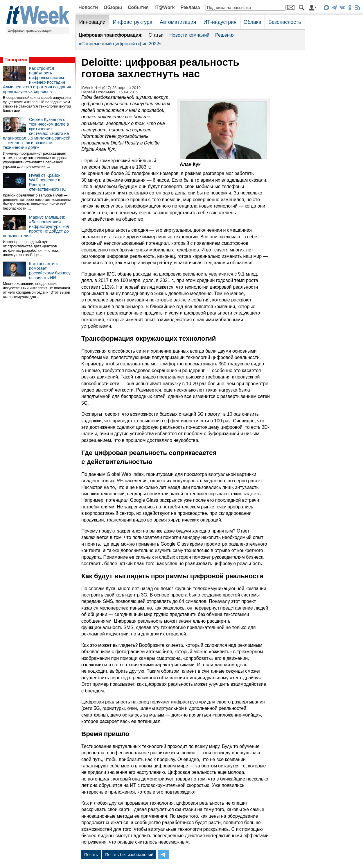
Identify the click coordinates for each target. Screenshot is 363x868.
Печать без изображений (129, 855)
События (138, 7)
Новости (88, 7)
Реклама (190, 7)
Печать (91, 855)
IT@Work (165, 7)
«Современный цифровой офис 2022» (120, 44)
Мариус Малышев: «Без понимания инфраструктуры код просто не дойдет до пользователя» (36, 226)
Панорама (16, 60)
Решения (225, 35)
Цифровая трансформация (30, 31)
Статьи (156, 35)
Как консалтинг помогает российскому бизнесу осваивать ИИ (50, 271)
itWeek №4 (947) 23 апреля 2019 (111, 88)
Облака (253, 22)
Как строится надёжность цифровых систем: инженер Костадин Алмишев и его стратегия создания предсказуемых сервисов (37, 80)
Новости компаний (189, 35)
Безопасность (285, 22)
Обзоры (113, 7)
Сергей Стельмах (98, 92)
